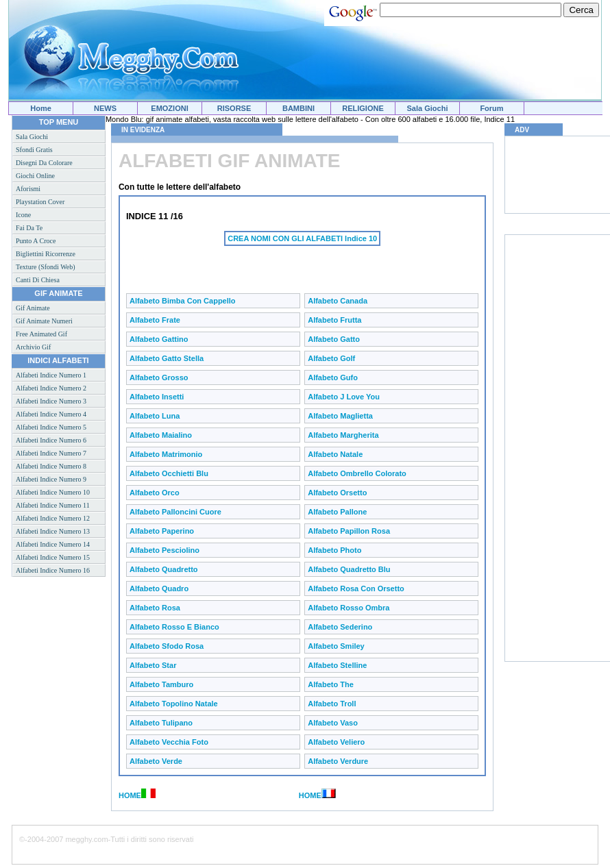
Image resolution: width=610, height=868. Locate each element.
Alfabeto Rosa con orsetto (356, 588)
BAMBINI (298, 108)
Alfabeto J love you (344, 397)
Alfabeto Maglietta (340, 416)
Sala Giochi (428, 108)
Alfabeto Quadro (159, 588)
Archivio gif (33, 347)
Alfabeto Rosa (155, 608)
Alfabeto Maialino (161, 435)
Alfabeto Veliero (336, 742)
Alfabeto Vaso (333, 723)
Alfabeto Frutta (334, 320)
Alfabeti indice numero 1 (51, 375)
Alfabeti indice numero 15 (53, 557)
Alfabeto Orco (155, 493)
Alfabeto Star (153, 665)
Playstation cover (40, 202)
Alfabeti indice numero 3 (51, 401)
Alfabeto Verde (156, 761)
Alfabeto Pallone (337, 512)
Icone (23, 215)
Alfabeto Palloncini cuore (175, 512)
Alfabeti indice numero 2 (51, 388)
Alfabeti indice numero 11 (53, 505)
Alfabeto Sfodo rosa (167, 646)
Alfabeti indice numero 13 (53, 531)
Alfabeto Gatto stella (167, 358)
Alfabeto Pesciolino (164, 550)
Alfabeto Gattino (159, 339)
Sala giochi (32, 137)
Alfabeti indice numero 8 (51, 466)
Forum (491, 108)
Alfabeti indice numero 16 (53, 570)
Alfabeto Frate (155, 320)
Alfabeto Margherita (343, 435)
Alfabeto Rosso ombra (349, 608)
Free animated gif (41, 334)
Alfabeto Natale (335, 454)
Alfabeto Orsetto (337, 493)
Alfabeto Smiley (336, 646)
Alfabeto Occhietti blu (169, 473)
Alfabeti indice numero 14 (53, 544)
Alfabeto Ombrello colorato (357, 473)
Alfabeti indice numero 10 (53, 492)
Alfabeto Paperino (162, 531)
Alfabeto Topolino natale (174, 704)
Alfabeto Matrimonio (166, 454)
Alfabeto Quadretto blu (349, 569)
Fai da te (29, 228)
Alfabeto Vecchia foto (169, 742)
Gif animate (33, 308)
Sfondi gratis (34, 150)
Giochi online (35, 176)
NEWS (105, 108)
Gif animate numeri (44, 321)
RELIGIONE (363, 108)
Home (41, 108)
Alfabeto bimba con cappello (183, 301)
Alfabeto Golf (331, 358)
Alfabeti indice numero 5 (51, 427)
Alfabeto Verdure (338, 761)
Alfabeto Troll (332, 704)
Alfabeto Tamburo (161, 684)
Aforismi (28, 189)
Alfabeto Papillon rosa (349, 531)
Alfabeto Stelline (337, 665)
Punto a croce (36, 241)
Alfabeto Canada (338, 301)
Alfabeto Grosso (159, 377)
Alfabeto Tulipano (161, 723)
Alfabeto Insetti (157, 397)
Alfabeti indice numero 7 (51, 453)
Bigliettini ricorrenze (46, 254)
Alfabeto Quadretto (164, 569)
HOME (130, 795)
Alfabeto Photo (334, 550)
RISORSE (234, 108)
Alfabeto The (331, 684)
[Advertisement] (286, 267)
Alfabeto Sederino (340, 627)
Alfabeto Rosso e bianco (174, 627)
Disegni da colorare (44, 163)
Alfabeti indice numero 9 (51, 479)
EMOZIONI (169, 108)
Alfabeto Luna (155, 416)
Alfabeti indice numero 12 (53, 518)
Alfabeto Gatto (334, 339)
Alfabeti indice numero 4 (51, 414)
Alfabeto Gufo (333, 377)
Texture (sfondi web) (46, 267)
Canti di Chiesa (38, 280)
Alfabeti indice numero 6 (51, 440)
